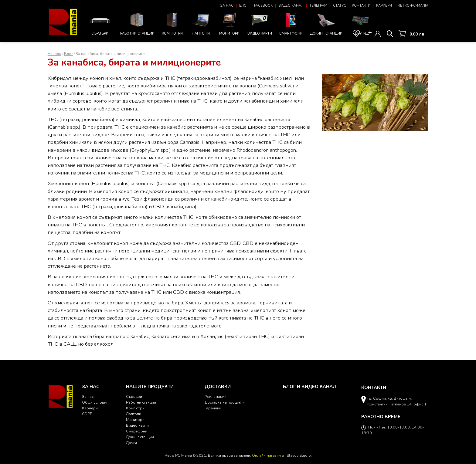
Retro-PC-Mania (413, 6)
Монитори (229, 23)
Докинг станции (326, 24)
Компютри (172, 23)
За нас (227, 6)
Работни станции (137, 23)
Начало (54, 54)
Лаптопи (201, 23)
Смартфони (291, 23)
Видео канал (291, 6)
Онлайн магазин (266, 455)
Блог (244, 6)
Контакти (361, 6)
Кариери (384, 6)
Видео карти (260, 23)
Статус (340, 6)
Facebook (263, 6)
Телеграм (318, 6)
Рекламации (216, 396)
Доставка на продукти (225, 402)
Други (360, 23)
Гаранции (213, 408)
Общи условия (95, 402)
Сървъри (100, 24)
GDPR (87, 414)
